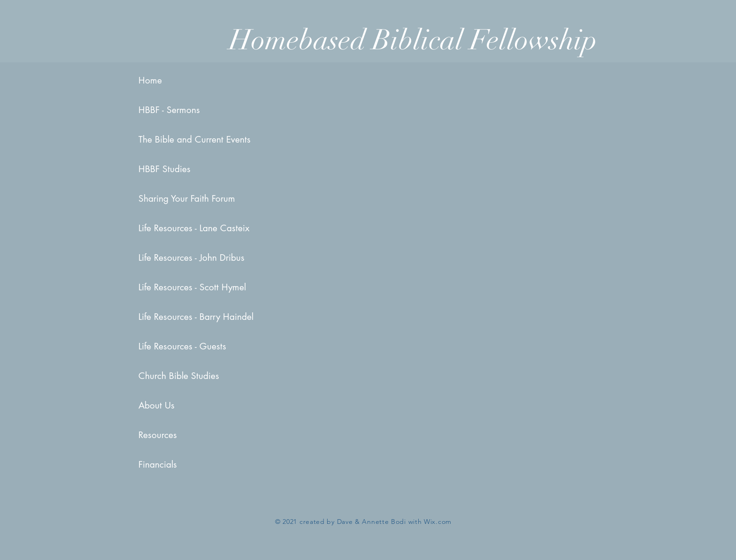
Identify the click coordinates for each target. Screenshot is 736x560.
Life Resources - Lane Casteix (167, 228)
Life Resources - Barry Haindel (167, 317)
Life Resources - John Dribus (167, 258)
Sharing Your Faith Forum (167, 199)
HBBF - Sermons (167, 110)
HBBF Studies (165, 169)
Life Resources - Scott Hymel (167, 287)
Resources (158, 435)
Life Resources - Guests (167, 346)
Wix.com (438, 522)
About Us (157, 405)
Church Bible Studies (167, 376)
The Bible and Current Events (167, 140)
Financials (158, 465)
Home (150, 80)
